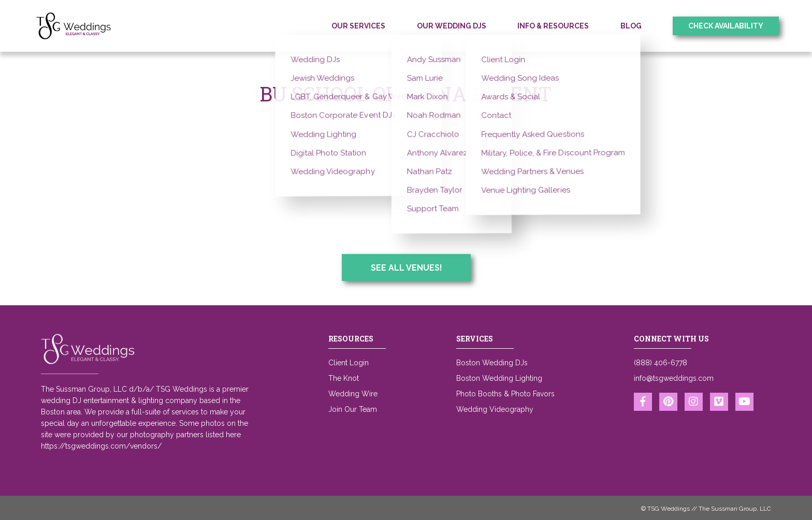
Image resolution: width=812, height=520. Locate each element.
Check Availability (726, 26)
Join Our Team (353, 409)
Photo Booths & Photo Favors (505, 394)
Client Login (349, 363)
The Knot (344, 378)
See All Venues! (407, 268)
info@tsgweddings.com (674, 378)
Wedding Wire (353, 394)
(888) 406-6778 (661, 363)
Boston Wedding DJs (492, 363)
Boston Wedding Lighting (499, 378)
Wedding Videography (495, 409)
